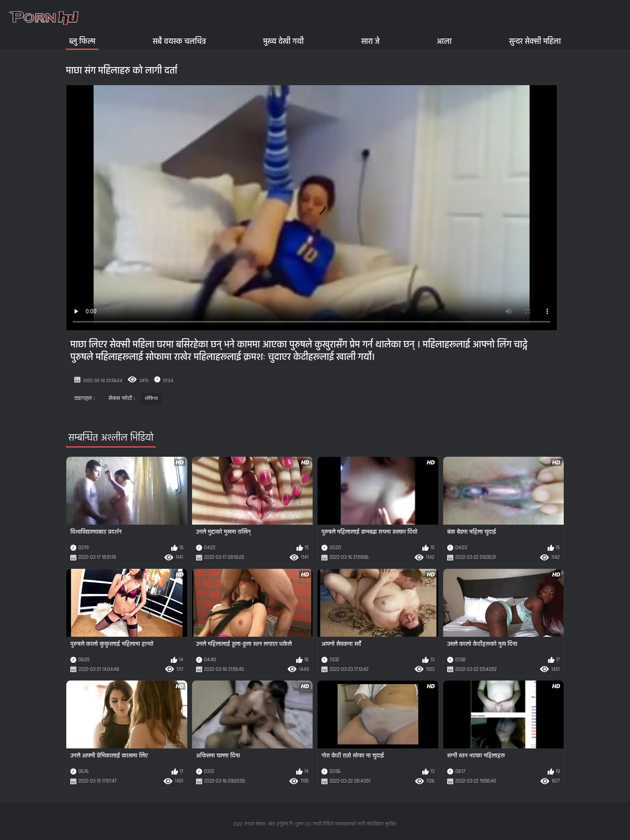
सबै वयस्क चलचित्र (179, 41)
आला (444, 41)
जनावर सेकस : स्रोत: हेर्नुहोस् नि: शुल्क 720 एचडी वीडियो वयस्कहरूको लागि (305, 824)
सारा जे (370, 41)
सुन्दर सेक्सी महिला (535, 41)
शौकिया (151, 399)
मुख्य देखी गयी (283, 41)
